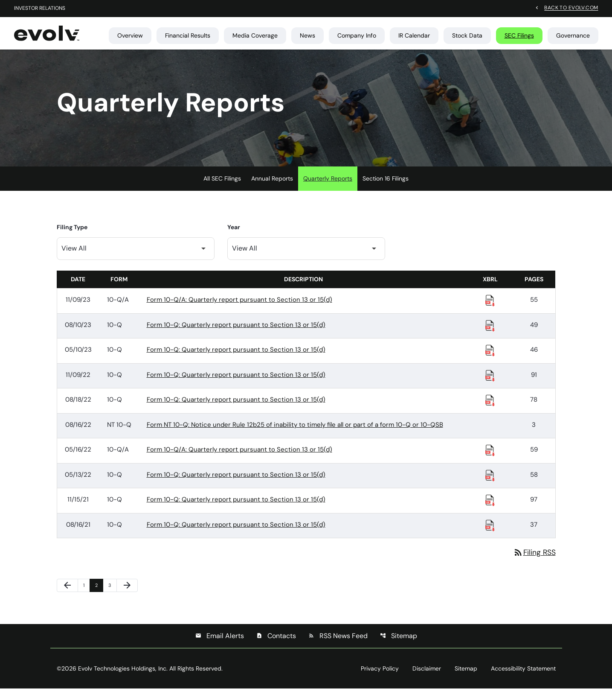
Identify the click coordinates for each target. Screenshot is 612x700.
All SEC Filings (222, 190)
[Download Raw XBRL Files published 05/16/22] (490, 461)
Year (234, 238)
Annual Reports (272, 190)
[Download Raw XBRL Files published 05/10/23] (490, 361)
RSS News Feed (338, 647)
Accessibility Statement (523, 680)
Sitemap (399, 647)
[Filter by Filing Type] (136, 260)
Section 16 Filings (386, 190)
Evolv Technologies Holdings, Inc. (123, 680)
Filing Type (72, 238)
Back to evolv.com (571, 8)
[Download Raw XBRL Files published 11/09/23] (490, 311)
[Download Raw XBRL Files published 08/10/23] (490, 336)
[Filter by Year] (306, 260)
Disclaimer (427, 680)
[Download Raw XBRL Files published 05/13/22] (490, 486)
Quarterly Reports (328, 190)
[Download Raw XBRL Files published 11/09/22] (490, 386)
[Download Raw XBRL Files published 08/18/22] (490, 411)
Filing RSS (534, 563)
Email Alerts (220, 647)
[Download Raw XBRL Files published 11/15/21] (490, 511)
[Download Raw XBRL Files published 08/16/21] (490, 536)
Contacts (276, 647)
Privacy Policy (380, 680)
